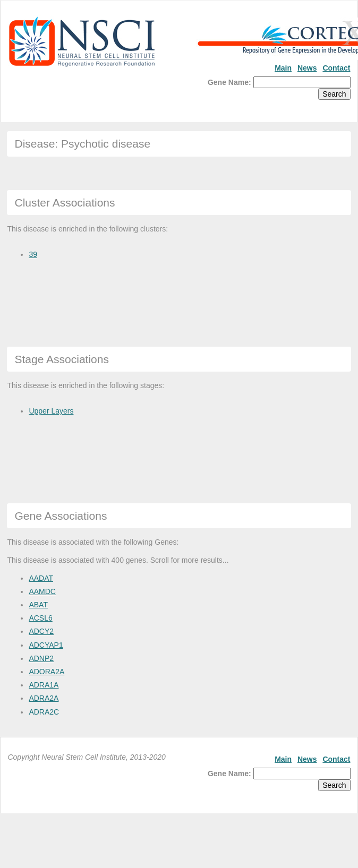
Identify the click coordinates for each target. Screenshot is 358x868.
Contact (336, 68)
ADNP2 (41, 658)
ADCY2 (41, 631)
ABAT (38, 605)
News (307, 68)
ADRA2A (44, 698)
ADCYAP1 (46, 645)
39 (33, 254)
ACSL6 (40, 618)
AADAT (41, 578)
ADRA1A (44, 685)
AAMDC (42, 591)
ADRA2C (44, 712)
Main (283, 68)
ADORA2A (46, 672)
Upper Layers (51, 411)
